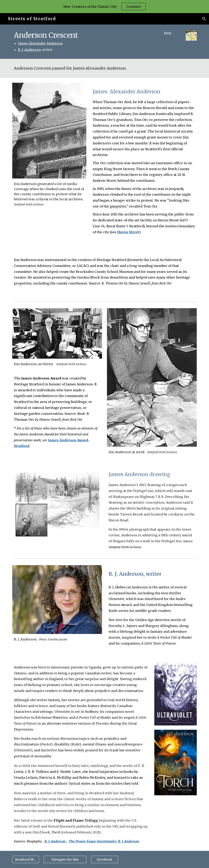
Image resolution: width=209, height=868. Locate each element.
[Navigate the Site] (65, 859)
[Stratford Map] (26, 859)
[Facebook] (104, 859)
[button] (204, 19)
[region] (104, 7)
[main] (81, 42)
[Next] (168, 33)
